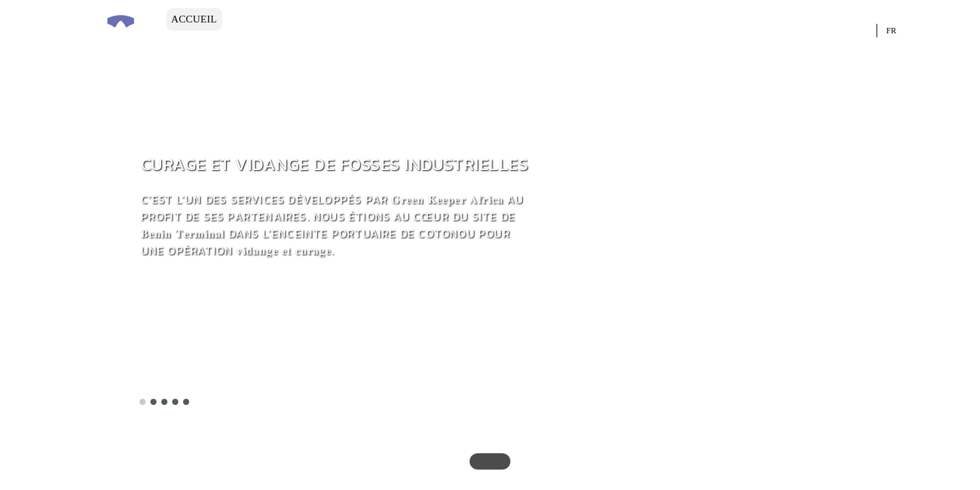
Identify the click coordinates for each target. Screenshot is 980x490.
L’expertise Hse (559, 19)
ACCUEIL (194, 19)
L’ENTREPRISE (275, 19)
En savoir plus (196, 387)
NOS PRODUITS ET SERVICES (696, 19)
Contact (262, 42)
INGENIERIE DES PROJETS (413, 19)
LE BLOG (194, 42)
